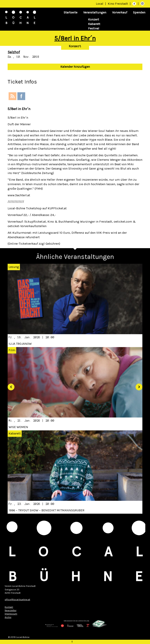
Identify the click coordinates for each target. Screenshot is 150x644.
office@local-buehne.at (17, 600)
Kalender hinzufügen (75, 67)
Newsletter (11, 610)
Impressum (11, 614)
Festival (94, 28)
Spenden (139, 12)
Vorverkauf (120, 12)
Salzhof (14, 52)
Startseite (71, 12)
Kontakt (9, 607)
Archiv (8, 617)
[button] (10, 386)
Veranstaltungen (95, 12)
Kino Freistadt (118, 4)
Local (100, 4)
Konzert (94, 19)
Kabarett (94, 24)
